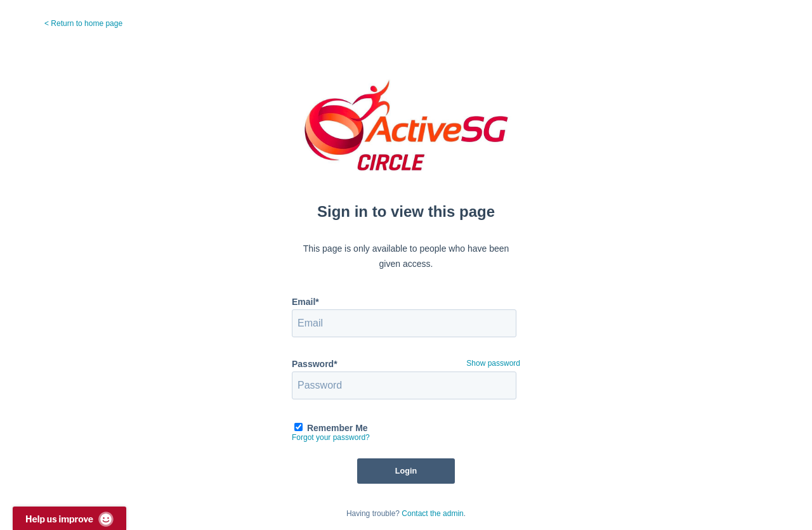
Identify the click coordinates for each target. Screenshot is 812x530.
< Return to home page (83, 23)
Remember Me (337, 428)
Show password (493, 363)
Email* (305, 302)
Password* (315, 364)
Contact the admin (432, 514)
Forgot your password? (331, 437)
